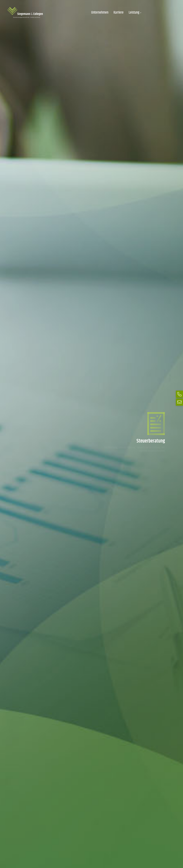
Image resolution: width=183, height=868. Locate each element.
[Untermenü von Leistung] (141, 13)
